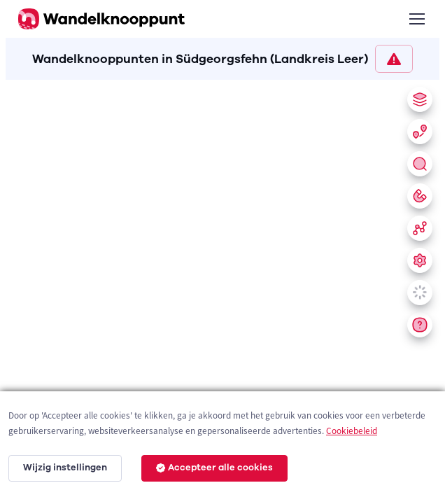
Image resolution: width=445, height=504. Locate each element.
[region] (222, 289)
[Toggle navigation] (416, 19)
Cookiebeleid (352, 431)
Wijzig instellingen (65, 468)
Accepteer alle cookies (214, 468)
